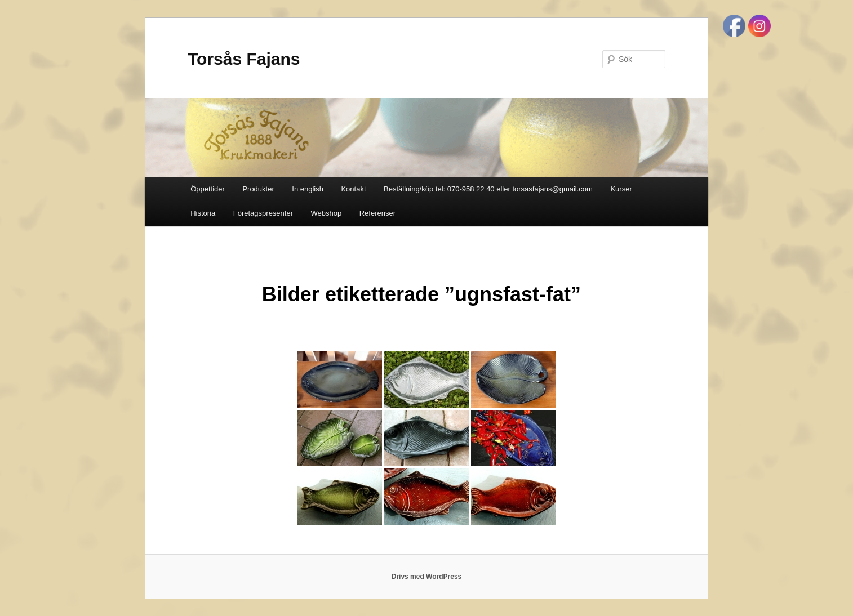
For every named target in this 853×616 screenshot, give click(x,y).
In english (308, 189)
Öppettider (208, 189)
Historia (203, 213)
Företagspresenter (263, 213)
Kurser (621, 189)
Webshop (326, 213)
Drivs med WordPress (427, 577)
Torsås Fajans (244, 59)
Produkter (258, 189)
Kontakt (353, 189)
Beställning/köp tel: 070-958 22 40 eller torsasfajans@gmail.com (488, 189)
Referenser (377, 213)
